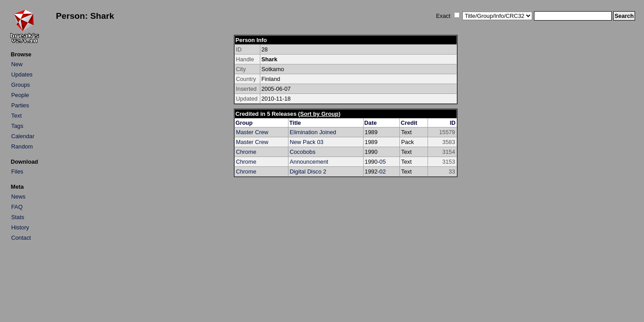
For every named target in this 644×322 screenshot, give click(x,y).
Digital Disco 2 (308, 172)
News (18, 197)
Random (22, 146)
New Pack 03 (307, 142)
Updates (22, 74)
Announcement (309, 162)
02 (382, 172)
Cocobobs (303, 152)
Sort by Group (319, 114)
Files (17, 172)
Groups (21, 85)
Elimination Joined (313, 132)
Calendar (23, 136)
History (20, 227)
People (20, 95)
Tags (17, 126)
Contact (21, 238)
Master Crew (252, 132)
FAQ (17, 207)
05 (382, 162)
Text (16, 116)
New (17, 64)
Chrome (246, 152)
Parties (20, 105)
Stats (18, 217)
